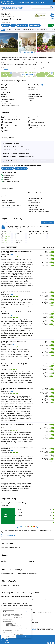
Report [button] (12, 252)
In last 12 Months (21, 236)
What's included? (20, 136)
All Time (19, 231)
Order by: (3, 245)
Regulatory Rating (27, 27)
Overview (3, 27)
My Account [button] (5, 640)
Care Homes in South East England (8, 7)
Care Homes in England (15, 6)
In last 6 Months (21, 234)
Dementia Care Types (35, 82)
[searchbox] (42, 7)
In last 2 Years (20, 238)
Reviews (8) (19, 27)
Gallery (14, 27)
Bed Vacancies (35, 27)
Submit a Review (47, 220)
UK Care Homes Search (5, 6)
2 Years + (19, 240)
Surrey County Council (7, 205)
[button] (20, 3)
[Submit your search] (52, 7)
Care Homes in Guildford (17, 9)
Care (7, 27)
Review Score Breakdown (15, 221)
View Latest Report (8, 533)
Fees (10, 27)
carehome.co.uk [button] (6, 642)
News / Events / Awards (45, 27)
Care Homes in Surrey (20, 7)
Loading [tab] (3, 556)
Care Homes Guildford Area (7, 9)
